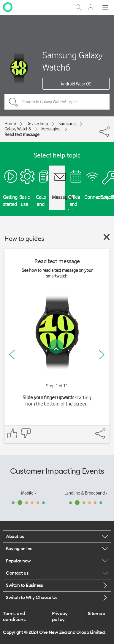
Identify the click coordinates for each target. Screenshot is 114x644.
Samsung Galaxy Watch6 (73, 61)
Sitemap (97, 613)
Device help (37, 124)
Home (10, 124)
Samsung (67, 124)
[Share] (109, 123)
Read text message (22, 135)
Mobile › (28, 493)
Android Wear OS (76, 84)
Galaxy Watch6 (18, 129)
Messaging (51, 129)
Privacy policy (60, 616)
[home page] (8, 7)
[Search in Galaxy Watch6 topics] (57, 102)
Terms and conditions (14, 616)
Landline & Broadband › (86, 493)
